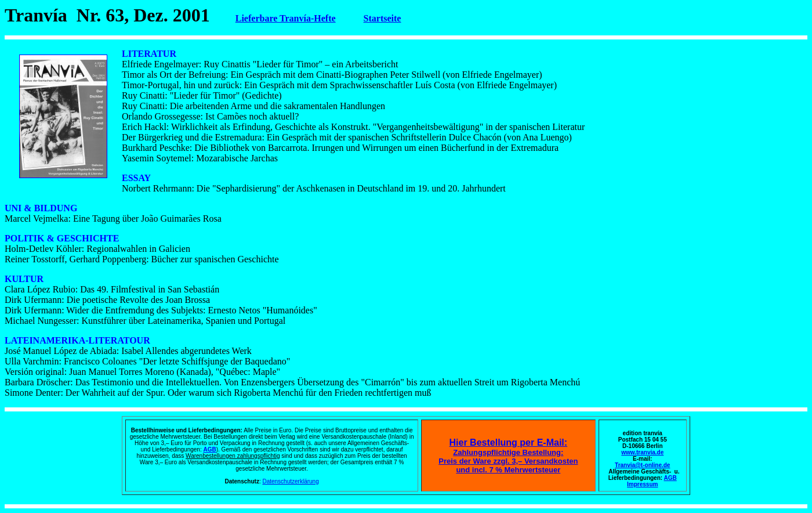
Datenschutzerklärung (290, 481)
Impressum (642, 484)
